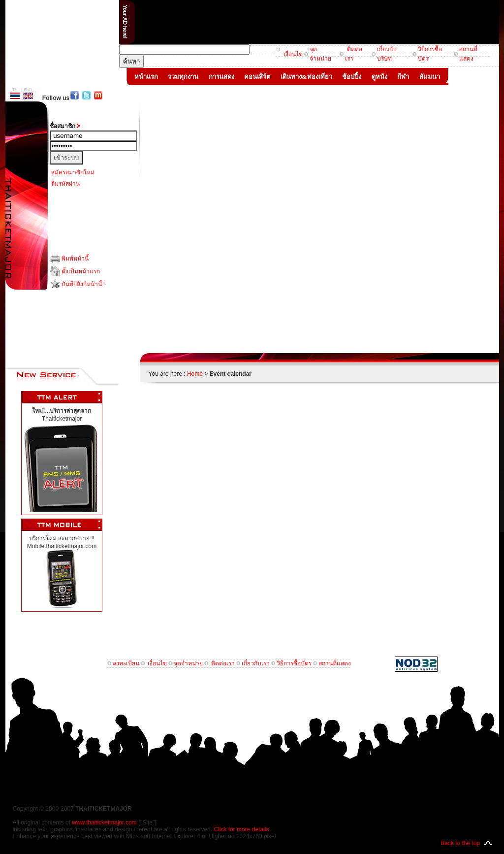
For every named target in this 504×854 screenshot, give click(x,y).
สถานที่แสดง (335, 663)
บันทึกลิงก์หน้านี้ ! (83, 284)
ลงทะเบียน (126, 663)
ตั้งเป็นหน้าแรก (81, 271)
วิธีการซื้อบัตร (294, 663)
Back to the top (460, 843)
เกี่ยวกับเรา (256, 663)
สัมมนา (429, 77)
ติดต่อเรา (223, 663)
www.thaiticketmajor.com (104, 822)
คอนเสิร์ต (257, 77)
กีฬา (403, 77)
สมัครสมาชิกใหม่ (73, 172)
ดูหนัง (379, 77)
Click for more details (241, 829)
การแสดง (222, 77)
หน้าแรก (146, 77)
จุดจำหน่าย (188, 663)
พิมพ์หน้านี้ (75, 259)
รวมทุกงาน (183, 77)
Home (195, 374)
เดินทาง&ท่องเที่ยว (306, 77)
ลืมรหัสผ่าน (65, 184)
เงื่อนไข (292, 54)
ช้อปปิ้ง (352, 77)
